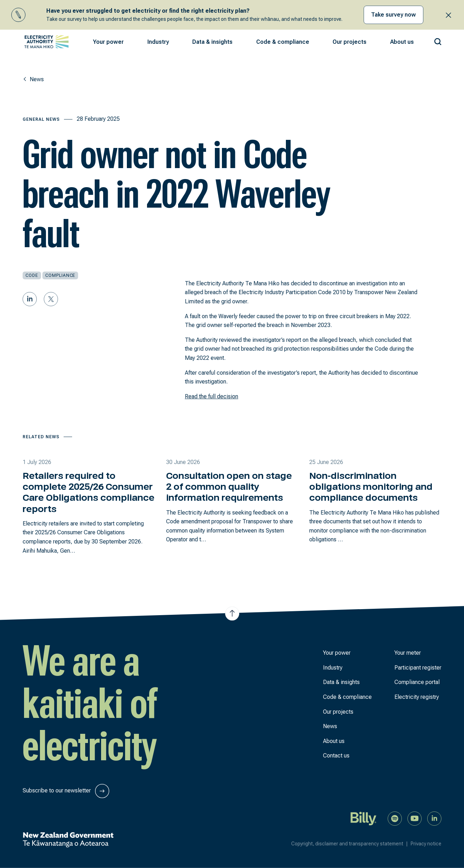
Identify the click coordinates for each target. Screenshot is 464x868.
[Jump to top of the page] (232, 614)
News (330, 726)
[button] (108, 42)
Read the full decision (212, 396)
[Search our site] (438, 40)
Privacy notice (426, 844)
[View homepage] (46, 42)
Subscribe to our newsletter (66, 791)
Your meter (408, 653)
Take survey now (393, 15)
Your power (337, 653)
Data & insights (341, 682)
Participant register (418, 668)
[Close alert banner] (448, 15)
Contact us (336, 756)
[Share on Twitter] (51, 299)
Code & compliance (347, 697)
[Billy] (364, 818)
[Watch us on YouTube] (415, 818)
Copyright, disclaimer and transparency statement (351, 844)
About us (334, 741)
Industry (333, 668)
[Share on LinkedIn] (30, 299)
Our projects (338, 712)
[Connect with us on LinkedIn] (434, 818)
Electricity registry (417, 697)
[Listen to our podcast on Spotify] (395, 818)
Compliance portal (417, 682)
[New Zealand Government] (68, 840)
